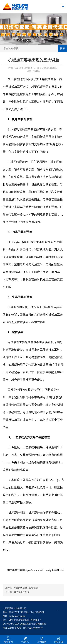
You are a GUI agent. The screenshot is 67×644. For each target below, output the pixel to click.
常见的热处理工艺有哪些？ (27, 588)
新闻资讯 (42, 640)
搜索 (63, 48)
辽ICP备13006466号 (33, 628)
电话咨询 (8, 640)
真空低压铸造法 (21, 592)
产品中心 (25, 640)
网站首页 (59, 640)
